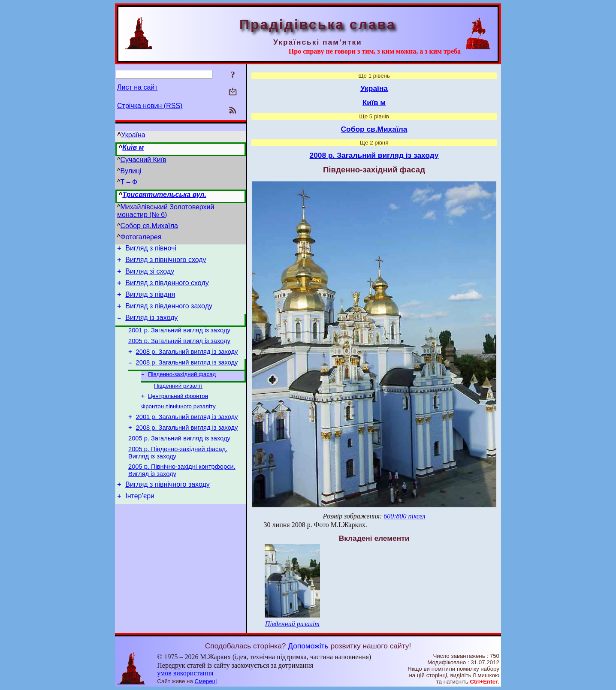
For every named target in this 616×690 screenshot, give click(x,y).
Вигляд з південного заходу (169, 314)
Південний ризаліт (178, 402)
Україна (133, 135)
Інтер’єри (140, 523)
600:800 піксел (404, 516)
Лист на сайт (137, 87)
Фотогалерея (141, 237)
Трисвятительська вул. (164, 194)
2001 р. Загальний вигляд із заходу (179, 340)
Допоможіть (308, 646)
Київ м (133, 147)
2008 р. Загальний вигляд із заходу (187, 365)
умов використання (185, 673)
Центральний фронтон (178, 413)
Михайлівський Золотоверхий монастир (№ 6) (166, 211)
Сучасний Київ (143, 160)
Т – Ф (129, 182)
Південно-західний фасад (182, 389)
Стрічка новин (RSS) (150, 106)
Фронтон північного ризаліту (178, 424)
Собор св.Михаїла (149, 226)
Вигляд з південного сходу (167, 288)
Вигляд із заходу (151, 327)
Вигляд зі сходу (150, 275)
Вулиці (131, 171)
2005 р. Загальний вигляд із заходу (179, 353)
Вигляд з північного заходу (168, 510)
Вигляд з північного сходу (166, 262)
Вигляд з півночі (151, 249)
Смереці (206, 681)
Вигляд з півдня (150, 301)
